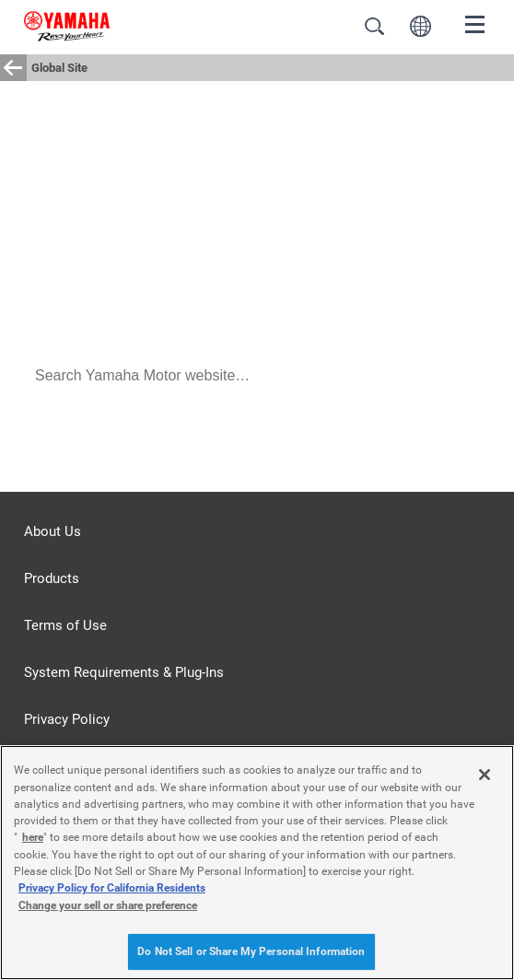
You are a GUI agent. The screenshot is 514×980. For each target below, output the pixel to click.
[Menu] (475, 23)
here (33, 837)
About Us (53, 531)
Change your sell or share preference (108, 905)
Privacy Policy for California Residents (112, 888)
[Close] (485, 775)
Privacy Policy (67, 719)
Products (52, 578)
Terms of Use (65, 625)
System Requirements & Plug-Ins (124, 672)
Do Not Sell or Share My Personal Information (251, 951)
